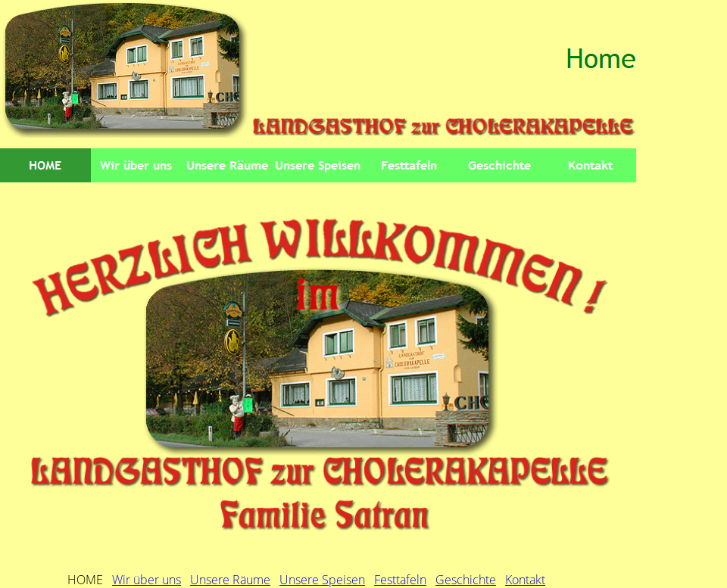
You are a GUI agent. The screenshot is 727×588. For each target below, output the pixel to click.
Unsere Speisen (322, 580)
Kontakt (525, 580)
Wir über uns (147, 580)
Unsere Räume (230, 580)
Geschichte (466, 580)
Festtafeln (400, 580)
